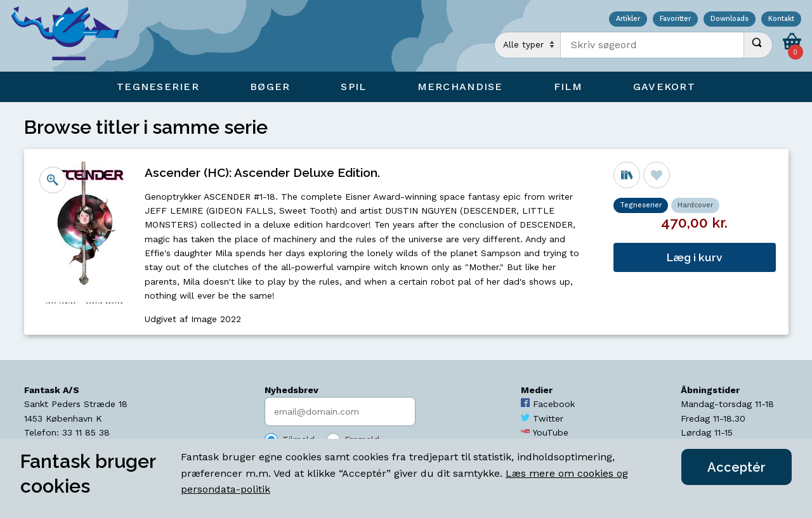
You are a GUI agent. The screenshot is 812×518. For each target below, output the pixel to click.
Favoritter (675, 19)
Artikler (628, 19)
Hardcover (695, 205)
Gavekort (664, 87)
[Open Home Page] (72, 36)
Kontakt (781, 19)
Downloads (730, 19)
